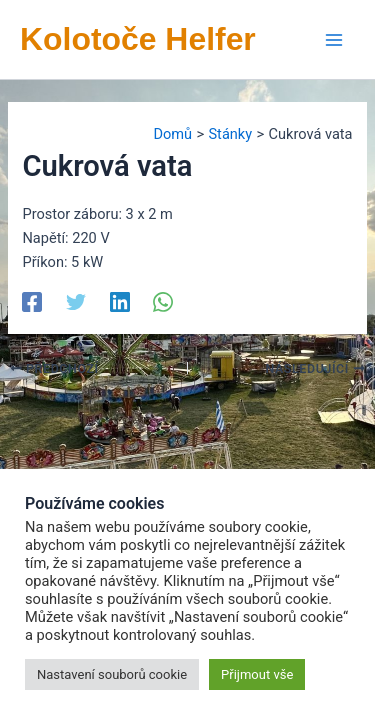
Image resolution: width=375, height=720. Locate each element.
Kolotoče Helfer (138, 39)
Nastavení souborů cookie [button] (112, 674)
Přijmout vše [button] (257, 674)
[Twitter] (76, 301)
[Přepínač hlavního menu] (334, 40)
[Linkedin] (120, 301)
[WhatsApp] (163, 301)
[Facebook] (32, 301)
